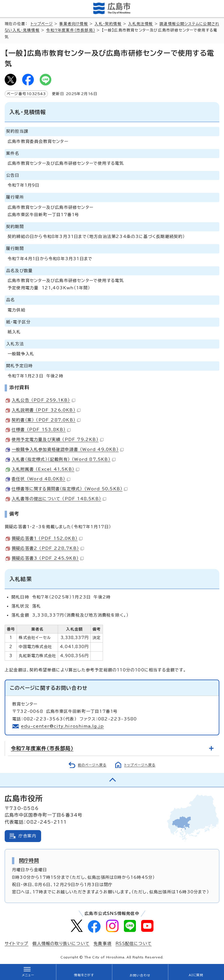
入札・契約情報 (108, 24)
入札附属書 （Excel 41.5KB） (45, 469)
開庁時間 (29, 860)
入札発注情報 (140, 24)
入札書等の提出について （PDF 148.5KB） (59, 499)
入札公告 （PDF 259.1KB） (43, 400)
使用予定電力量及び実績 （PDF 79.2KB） (58, 440)
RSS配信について (134, 944)
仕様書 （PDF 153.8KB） (41, 430)
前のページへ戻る (92, 765)
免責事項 (103, 944)
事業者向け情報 (73, 24)
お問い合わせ (140, 975)
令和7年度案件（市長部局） (71, 30)
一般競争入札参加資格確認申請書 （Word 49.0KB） (68, 449)
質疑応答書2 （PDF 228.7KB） (48, 548)
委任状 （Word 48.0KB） (41, 479)
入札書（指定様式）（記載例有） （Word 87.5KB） (64, 459)
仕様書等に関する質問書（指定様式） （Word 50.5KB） (70, 489)
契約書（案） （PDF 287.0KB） (46, 420)
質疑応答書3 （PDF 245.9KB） (48, 558)
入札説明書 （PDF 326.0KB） (46, 410)
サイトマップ (16, 944)
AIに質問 (196, 975)
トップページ (42, 24)
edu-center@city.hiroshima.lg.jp (62, 726)
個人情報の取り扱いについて (61, 944)
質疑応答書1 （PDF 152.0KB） (47, 538)
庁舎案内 (28, 836)
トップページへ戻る (140, 765)
